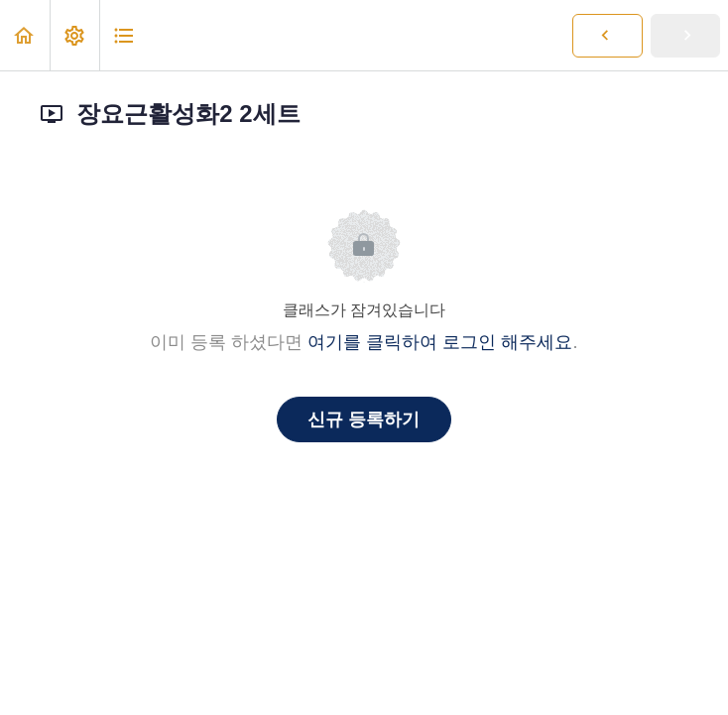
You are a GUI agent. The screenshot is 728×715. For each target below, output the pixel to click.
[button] (25, 35)
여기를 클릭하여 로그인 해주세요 (440, 342)
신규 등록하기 (364, 419)
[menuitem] (74, 35)
